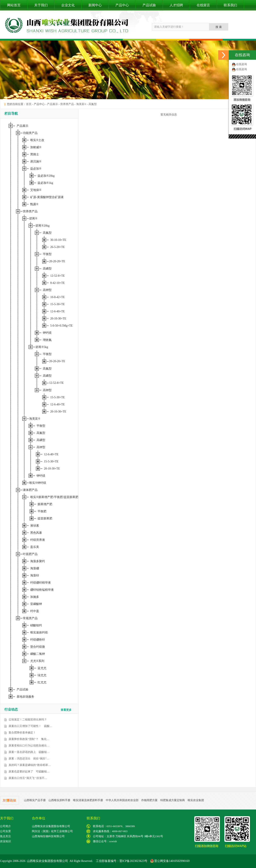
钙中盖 (35, 611)
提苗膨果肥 (45, 518)
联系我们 (230, 5)
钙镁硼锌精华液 (40, 583)
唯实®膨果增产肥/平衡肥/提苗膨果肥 (54, 497)
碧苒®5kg (42, 347)
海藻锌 (35, 575)
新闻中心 (95, 5)
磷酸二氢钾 (38, 654)
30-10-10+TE (58, 240)
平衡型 (47, 254)
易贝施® (36, 162)
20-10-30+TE (58, 319)
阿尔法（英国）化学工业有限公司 (52, 831)
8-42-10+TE (57, 283)
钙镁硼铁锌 (38, 640)
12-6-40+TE (57, 311)
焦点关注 (5, 836)
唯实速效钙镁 (39, 633)
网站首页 (14, 5)
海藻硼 (35, 568)
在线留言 (203, 5)
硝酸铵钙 (36, 625)
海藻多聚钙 (38, 561)
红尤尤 (42, 682)
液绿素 (35, 526)
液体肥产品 (30, 490)
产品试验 (149, 5)
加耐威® (36, 147)
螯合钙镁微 (38, 647)
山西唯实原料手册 (59, 800)
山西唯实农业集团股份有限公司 (51, 826)
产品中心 (122, 5)
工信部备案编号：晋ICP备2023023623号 (122, 861)
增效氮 (47, 340)
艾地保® (36, 190)
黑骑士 (35, 154)
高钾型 (47, 290)
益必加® (36, 169)
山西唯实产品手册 (35, 800)
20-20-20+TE (57, 261)
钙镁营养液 (38, 540)
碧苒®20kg (42, 226)
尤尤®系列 (37, 661)
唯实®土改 (37, 140)
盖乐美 (35, 547)
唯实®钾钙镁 (38, 483)
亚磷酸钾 (36, 604)
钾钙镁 (47, 333)
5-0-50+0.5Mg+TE (61, 326)
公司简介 (5, 826)
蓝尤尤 (42, 668)
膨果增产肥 (45, 504)
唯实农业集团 (196, 800)
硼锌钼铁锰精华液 (42, 590)
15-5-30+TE (57, 304)
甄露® (34, 204)
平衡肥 (42, 511)
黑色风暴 (36, 533)
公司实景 (5, 831)
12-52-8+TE (57, 276)
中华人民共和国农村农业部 (122, 800)
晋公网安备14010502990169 (170, 861)
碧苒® (33, 219)
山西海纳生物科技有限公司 (48, 836)
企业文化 (68, 5)
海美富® (81, 104)
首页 (29, 104)
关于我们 (41, 5)
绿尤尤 (42, 675)
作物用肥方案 (149, 800)
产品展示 (52, 104)
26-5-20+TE (57, 247)
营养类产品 (67, 104)
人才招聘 (176, 5)
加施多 (35, 597)
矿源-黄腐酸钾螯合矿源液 (47, 197)
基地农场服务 (25, 697)
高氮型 (93, 104)
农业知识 (5, 841)
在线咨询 (242, 64)
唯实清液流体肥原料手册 (88, 800)
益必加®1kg (45, 183)
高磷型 (47, 269)
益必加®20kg (46, 176)
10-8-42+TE (57, 297)
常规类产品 (30, 618)
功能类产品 (30, 133)
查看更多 (66, 710)
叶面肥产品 (30, 554)
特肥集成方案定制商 (173, 800)
